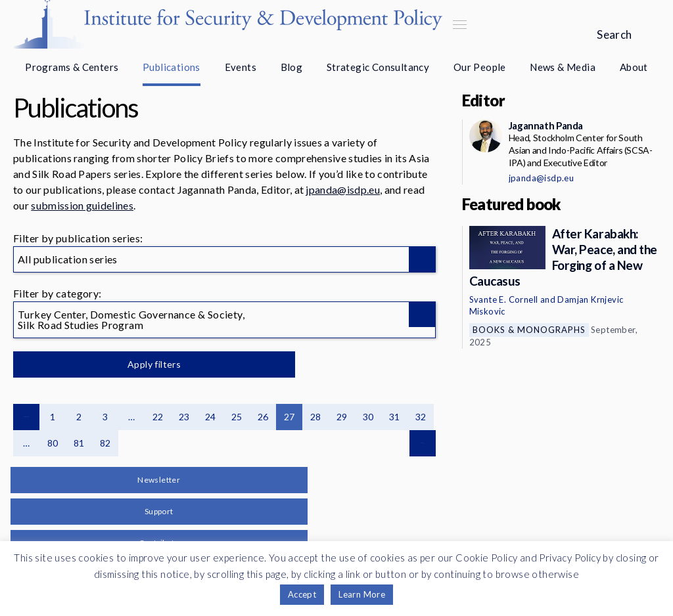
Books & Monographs (529, 330)
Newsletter (159, 480)
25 (237, 417)
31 (395, 417)
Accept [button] (302, 594)
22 (158, 417)
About (634, 67)
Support (159, 511)
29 (342, 417)
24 (211, 417)
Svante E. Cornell (504, 299)
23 (184, 417)
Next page (423, 443)
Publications (172, 67)
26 (263, 417)
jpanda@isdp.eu (342, 189)
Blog (292, 67)
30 (368, 417)
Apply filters (151, 364)
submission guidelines (82, 205)
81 (79, 443)
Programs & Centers (72, 67)
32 (421, 417)
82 (105, 443)
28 (316, 417)
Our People (480, 67)
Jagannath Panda (546, 125)
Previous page (26, 417)
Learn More (362, 594)
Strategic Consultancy (378, 67)
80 (53, 443)
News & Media (563, 67)
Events (241, 67)
